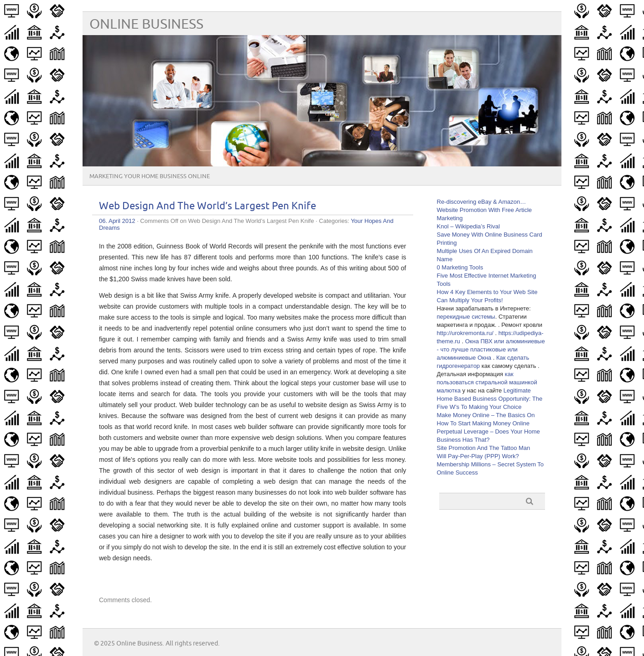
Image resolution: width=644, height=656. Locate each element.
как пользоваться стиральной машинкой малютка (487, 382)
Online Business (146, 24)
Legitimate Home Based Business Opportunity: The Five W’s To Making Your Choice (490, 399)
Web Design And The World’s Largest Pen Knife (208, 206)
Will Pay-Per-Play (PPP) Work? (478, 456)
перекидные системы (466, 317)
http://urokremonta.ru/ (465, 333)
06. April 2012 (117, 221)
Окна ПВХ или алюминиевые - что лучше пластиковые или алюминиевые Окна (491, 349)
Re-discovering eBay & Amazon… (482, 202)
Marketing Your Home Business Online (150, 176)
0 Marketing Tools (460, 267)
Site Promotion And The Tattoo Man (484, 448)
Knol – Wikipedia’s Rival (469, 226)
